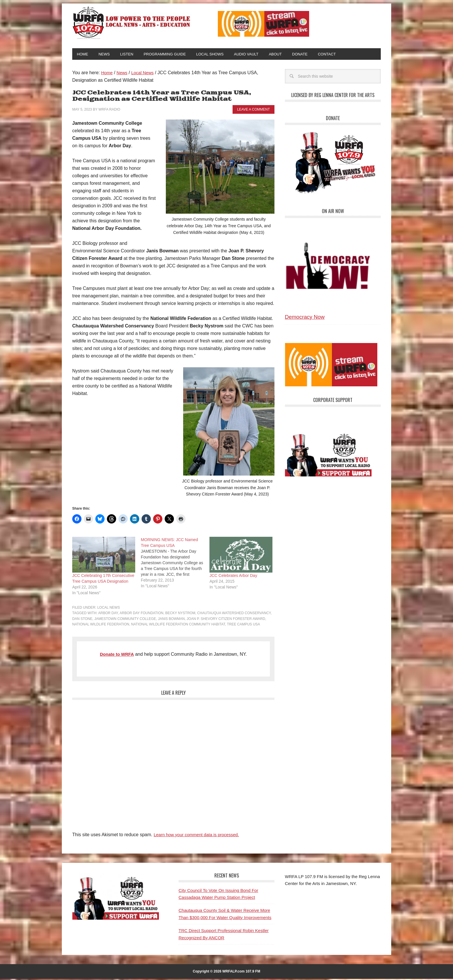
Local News (109, 609)
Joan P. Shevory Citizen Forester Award (226, 620)
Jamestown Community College (125, 620)
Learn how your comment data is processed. (199, 836)
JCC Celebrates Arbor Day (233, 577)
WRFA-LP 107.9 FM (132, 23)
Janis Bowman (171, 620)
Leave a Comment (254, 111)
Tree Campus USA (243, 625)
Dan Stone (82, 620)
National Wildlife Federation (101, 625)
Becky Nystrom (180, 614)
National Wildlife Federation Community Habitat (178, 625)
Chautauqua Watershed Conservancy (234, 614)
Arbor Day (108, 614)
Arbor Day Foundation (141, 614)
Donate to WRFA (117, 655)
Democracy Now (305, 318)
